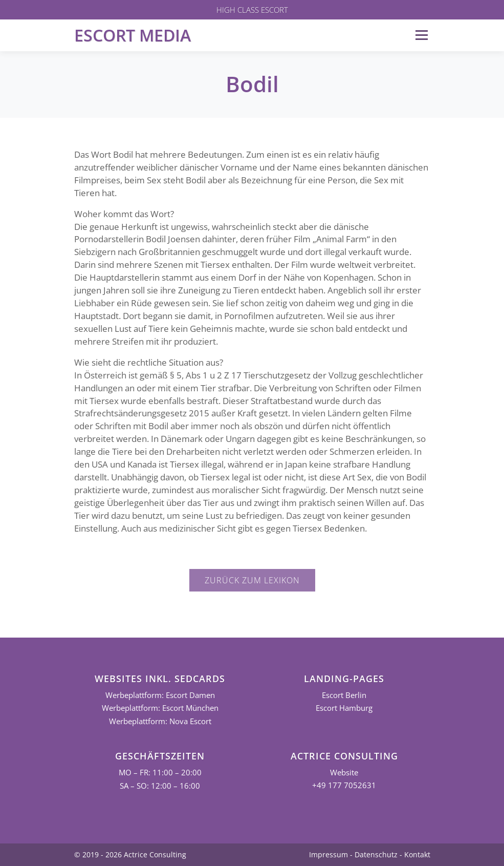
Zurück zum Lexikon (252, 580)
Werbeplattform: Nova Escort (160, 721)
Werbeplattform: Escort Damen (160, 695)
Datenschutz (376, 854)
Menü (421, 35)
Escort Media (133, 35)
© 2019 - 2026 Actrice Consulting (130, 854)
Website (344, 773)
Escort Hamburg (344, 708)
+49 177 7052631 (344, 785)
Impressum (328, 854)
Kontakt (417, 854)
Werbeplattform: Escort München (160, 708)
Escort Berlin (344, 695)
